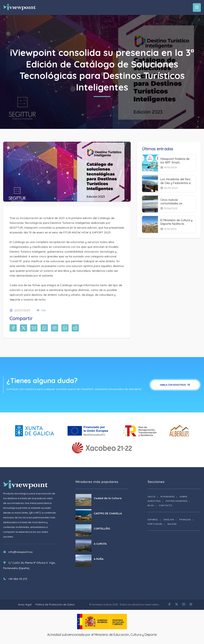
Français (185, 520)
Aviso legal (25, 604)
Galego (172, 524)
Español (153, 520)
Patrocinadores (177, 501)
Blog (151, 505)
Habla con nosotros (175, 385)
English (169, 520)
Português (155, 524)
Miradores (168, 497)
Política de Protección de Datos (55, 604)
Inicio (152, 497)
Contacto (166, 505)
